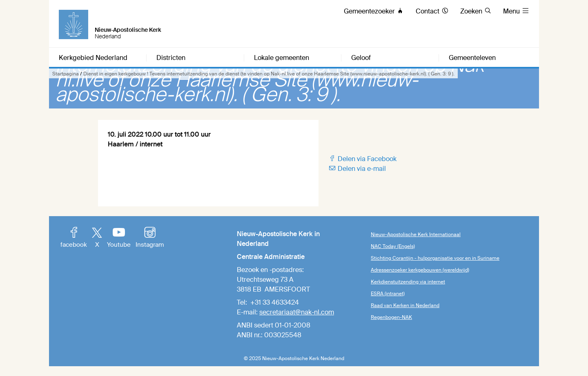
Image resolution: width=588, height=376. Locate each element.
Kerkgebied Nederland (93, 58)
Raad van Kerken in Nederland (405, 305)
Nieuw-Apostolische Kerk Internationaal (416, 234)
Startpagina (66, 74)
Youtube (119, 238)
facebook (74, 238)
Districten (171, 58)
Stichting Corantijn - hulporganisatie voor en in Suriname (435, 258)
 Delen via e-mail (357, 169)
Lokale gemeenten (282, 58)
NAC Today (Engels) (393, 246)
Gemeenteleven (472, 58)
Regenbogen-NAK (391, 317)
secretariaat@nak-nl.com (297, 312)
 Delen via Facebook (362, 159)
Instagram (150, 238)
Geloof (361, 58)
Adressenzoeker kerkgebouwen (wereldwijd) (420, 270)
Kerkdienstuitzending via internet (408, 282)
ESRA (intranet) (388, 294)
